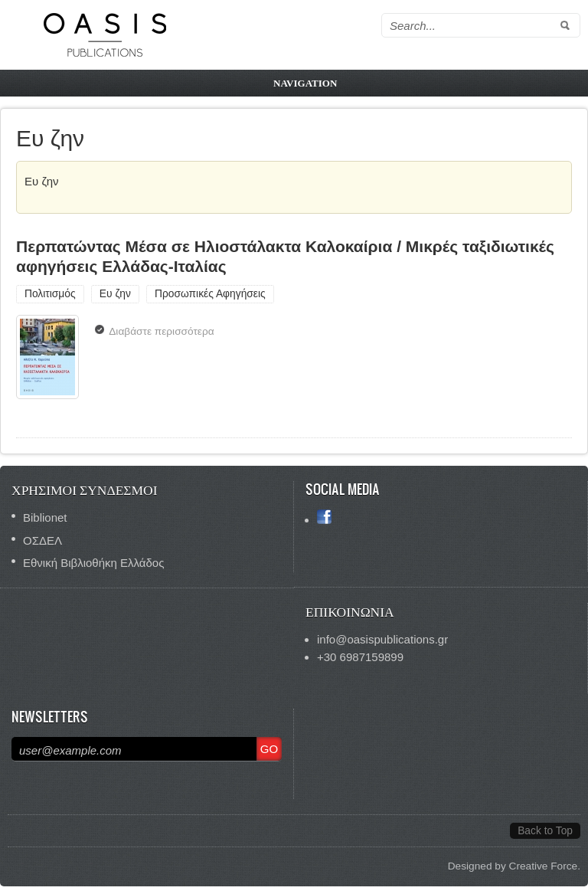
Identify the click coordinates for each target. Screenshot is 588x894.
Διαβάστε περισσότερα (165, 334)
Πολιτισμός (50, 294)
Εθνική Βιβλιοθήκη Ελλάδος (93, 563)
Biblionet (45, 517)
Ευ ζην (115, 294)
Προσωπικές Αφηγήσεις (210, 294)
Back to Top (545, 831)
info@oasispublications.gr (382, 639)
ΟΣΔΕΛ (42, 540)
